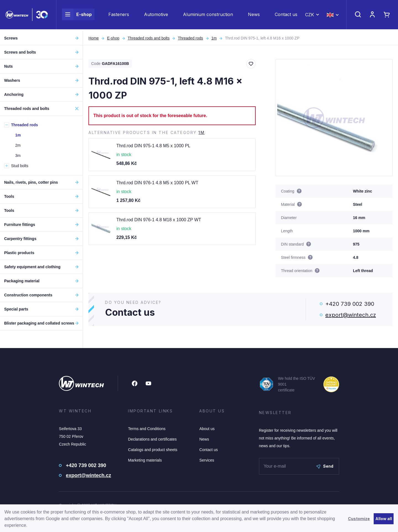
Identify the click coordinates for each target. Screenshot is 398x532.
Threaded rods (190, 38)
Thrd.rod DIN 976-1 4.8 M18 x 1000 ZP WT (159, 220)
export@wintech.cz (351, 315)
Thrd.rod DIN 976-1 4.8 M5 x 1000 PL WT (157, 183)
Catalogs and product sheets (153, 450)
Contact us (286, 15)
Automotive (156, 15)
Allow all (384, 519)
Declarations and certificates (152, 439)
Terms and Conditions (147, 429)
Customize (359, 519)
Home (94, 38)
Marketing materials (145, 460)
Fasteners (119, 15)
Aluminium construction (208, 15)
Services (207, 460)
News (254, 15)
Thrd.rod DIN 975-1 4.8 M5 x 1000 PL (153, 146)
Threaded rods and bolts (149, 38)
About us (207, 429)
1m (214, 38)
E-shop (77, 15)
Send (325, 466)
